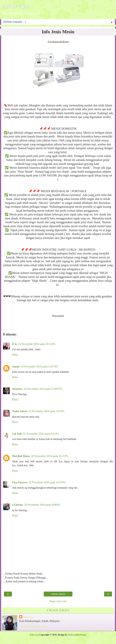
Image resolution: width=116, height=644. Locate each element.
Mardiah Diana (21, 456)
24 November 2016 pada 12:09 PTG (43, 389)
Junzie (16, 366)
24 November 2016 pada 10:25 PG (37, 344)
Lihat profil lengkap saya (33, 626)
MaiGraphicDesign (77, 635)
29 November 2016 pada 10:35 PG (47, 482)
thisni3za (17, 389)
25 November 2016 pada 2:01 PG (46, 411)
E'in (15, 344)
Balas (15, 355)
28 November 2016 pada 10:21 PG (50, 456)
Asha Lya (15, 5)
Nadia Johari (20, 411)
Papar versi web (58, 601)
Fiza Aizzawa (20, 482)
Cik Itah (17, 434)
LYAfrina (18, 505)
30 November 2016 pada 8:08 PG (42, 505)
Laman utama (58, 594)
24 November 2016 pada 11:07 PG (39, 366)
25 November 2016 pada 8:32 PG (41, 434)
